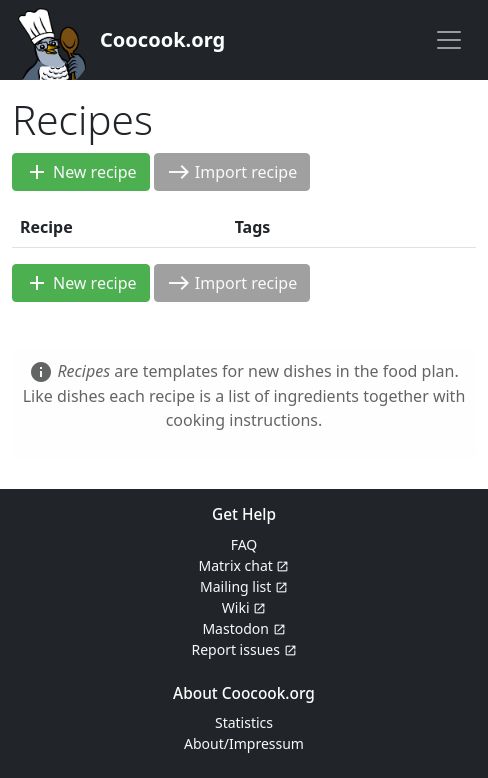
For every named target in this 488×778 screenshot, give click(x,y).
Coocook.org (162, 39)
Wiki (244, 607)
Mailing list (244, 586)
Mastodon (243, 628)
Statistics (244, 722)
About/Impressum (244, 743)
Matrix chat (244, 565)
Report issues (243, 649)
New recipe (81, 172)
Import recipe (232, 172)
